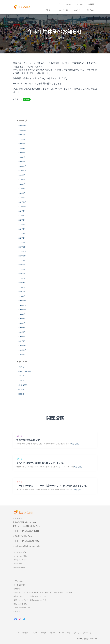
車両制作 (91, 4)
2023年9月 (22, 180)
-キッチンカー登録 (20, 556)
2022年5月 (22, 225)
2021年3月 (22, 287)
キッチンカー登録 (63, 10)
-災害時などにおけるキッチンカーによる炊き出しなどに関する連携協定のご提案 (43, 593)
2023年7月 (22, 189)
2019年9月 (22, 355)
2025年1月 (22, 162)
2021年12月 (22, 247)
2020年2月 (22, 337)
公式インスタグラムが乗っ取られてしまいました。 (41, 463)
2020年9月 (22, 314)
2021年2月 (22, 292)
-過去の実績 (17, 564)
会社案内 (49, 10)
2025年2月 (22, 157)
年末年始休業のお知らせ (28, 440)
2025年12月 (22, 126)
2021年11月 (22, 251)
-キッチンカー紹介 (20, 552)
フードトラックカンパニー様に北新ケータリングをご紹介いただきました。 (52, 486)
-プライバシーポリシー (21, 608)
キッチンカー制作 (24, 372)
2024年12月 (22, 166)
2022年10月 (22, 207)
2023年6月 (22, 193)
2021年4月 (22, 283)
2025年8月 (22, 135)
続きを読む (75, 444)
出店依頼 (68, 4)
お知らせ (77, 10)
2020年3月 (22, 332)
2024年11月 (22, 171)
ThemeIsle (93, 639)
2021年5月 (22, 278)
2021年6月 (22, 274)
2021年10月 (22, 256)
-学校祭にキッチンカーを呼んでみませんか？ (30, 596)
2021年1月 (22, 296)
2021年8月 (22, 265)
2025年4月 (22, 148)
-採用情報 (17, 589)
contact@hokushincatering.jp (29, 546)
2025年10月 (22, 130)
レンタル (80, 4)
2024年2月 (22, 175)
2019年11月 (22, 350)
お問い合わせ (90, 10)
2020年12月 (22, 301)
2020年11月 (22, 305)
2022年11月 (22, 202)
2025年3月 (22, 153)
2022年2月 (22, 238)
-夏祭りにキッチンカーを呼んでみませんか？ (30, 600)
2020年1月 (22, 341)
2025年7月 (22, 139)
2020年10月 (22, 310)
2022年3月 (22, 233)
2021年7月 (22, 269)
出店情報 (21, 390)
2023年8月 (22, 184)
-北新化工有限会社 (20, 604)
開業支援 (21, 394)
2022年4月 (22, 229)
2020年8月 (22, 319)
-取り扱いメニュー (20, 560)
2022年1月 (22, 242)
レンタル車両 (23, 385)
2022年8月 (22, 211)
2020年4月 (22, 328)
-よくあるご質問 (19, 585)
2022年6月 (22, 220)
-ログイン (17, 611)
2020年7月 (22, 323)
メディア (21, 376)
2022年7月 (22, 216)
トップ (58, 4)
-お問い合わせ (18, 581)
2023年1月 (22, 198)
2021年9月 (22, 260)
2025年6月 (22, 144)
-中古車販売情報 (19, 567)
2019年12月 (22, 346)
